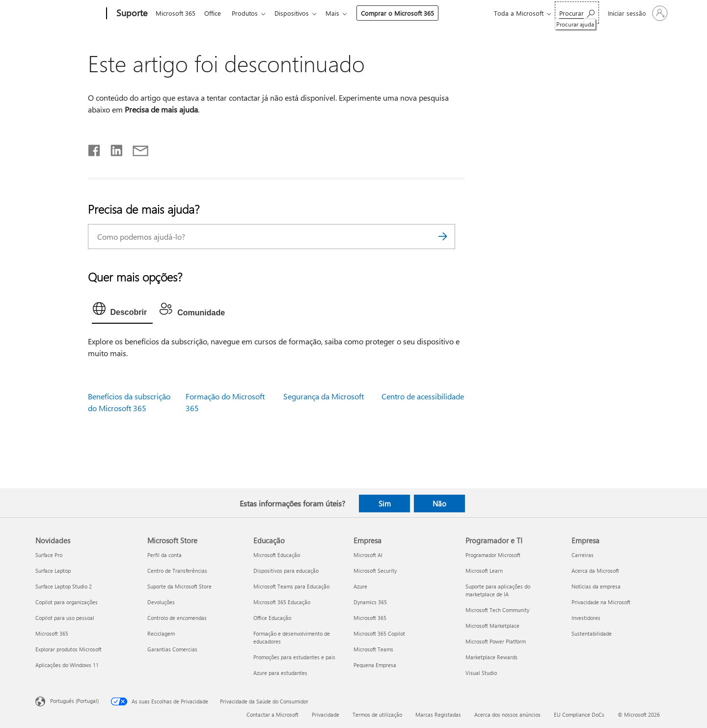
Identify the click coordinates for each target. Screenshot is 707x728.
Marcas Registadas (438, 714)
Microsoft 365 (176, 13)
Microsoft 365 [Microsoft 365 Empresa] (370, 618)
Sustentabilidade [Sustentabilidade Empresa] (592, 633)
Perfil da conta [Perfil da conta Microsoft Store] (164, 555)
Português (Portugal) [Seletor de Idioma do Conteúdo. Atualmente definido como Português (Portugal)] (74, 701)
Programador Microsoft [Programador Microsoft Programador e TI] (493, 555)
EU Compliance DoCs (579, 714)
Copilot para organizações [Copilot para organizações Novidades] (67, 602)
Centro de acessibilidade (423, 396)
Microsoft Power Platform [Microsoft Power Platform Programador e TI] (496, 641)
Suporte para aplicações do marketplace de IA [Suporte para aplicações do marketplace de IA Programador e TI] (498, 590)
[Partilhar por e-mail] (136, 148)
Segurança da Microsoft (324, 396)
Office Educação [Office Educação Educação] (272, 618)
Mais (340, 13)
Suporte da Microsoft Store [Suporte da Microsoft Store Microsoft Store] (179, 586)
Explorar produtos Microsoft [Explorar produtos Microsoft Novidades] (68, 649)
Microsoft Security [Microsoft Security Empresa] (375, 571)
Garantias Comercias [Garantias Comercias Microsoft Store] (172, 649)
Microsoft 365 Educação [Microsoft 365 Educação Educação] (282, 602)
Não (439, 504)
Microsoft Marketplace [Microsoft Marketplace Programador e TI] (492, 626)
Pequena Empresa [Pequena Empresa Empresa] (375, 665)
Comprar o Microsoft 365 (405, 13)
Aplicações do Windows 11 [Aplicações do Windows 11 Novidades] (67, 665)
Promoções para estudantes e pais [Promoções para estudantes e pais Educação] (294, 657)
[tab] (122, 311)
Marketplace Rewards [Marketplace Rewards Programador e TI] (491, 657)
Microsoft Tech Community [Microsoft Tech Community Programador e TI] (497, 610)
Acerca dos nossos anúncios (507, 714)
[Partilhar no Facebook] (95, 148)
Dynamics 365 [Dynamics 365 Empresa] (370, 602)
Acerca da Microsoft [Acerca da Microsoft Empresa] (595, 571)
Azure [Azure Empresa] (360, 586)
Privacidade (326, 714)
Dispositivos (298, 13)
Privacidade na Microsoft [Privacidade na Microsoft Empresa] (601, 602)
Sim (385, 504)
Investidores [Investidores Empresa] (586, 618)
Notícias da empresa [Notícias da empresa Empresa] (596, 586)
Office (215, 13)
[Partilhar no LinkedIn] (113, 148)
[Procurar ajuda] (577, 13)
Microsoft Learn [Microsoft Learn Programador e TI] (484, 571)
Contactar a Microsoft (272, 714)
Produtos (249, 13)
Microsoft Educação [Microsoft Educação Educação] (277, 555)
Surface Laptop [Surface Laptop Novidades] (53, 571)
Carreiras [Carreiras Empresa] (583, 555)
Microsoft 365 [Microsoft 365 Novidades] (52, 633)
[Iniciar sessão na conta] (637, 13)
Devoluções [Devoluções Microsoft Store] (161, 602)
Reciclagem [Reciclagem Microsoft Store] (161, 633)
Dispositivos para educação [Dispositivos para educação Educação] (286, 571)
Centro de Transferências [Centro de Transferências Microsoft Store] (177, 571)
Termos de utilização (377, 714)
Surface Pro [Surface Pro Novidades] (49, 555)
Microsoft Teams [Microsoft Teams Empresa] (373, 649)
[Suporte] (131, 14)
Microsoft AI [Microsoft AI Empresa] (368, 555)
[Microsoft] (69, 14)
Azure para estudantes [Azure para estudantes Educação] (280, 673)
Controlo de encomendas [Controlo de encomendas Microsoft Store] (177, 618)
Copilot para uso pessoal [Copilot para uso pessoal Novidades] (65, 618)
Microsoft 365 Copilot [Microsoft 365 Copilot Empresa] (379, 633)
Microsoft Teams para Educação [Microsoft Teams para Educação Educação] (291, 586)
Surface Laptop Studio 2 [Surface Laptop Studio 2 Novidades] (64, 586)
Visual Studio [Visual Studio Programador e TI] (481, 673)
